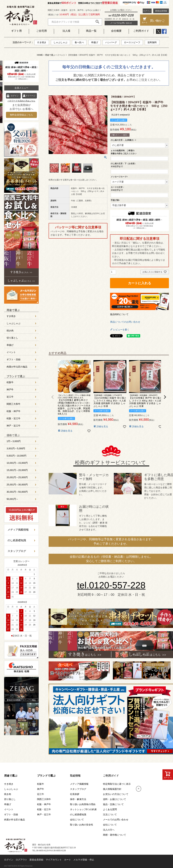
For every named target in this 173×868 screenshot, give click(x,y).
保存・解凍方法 (78, 799)
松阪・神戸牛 (14, 411)
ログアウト (21, 860)
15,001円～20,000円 (17, 470)
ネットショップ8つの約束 (83, 809)
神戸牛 (10, 389)
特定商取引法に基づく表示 (117, 784)
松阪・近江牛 (14, 418)
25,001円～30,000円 (17, 485)
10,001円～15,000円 (17, 463)
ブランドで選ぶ (16, 376)
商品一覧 (91, 31)
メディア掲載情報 (18, 530)
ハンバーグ (111, 42)
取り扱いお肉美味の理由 (83, 804)
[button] (53, 397)
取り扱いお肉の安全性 (82, 825)
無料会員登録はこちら (21, 115)
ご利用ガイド (141, 31)
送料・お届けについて (115, 799)
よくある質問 (110, 809)
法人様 (66, 31)
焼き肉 (10, 331)
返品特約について (119, 314)
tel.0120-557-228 (111, 585)
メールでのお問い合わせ (121, 23)
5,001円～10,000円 (16, 456)
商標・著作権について (115, 835)
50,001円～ (12, 499)
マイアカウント (54, 860)
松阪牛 (10, 382)
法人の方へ (109, 830)
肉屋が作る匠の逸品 (17, 367)
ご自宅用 (42, 31)
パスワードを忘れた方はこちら (21, 101)
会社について (77, 820)
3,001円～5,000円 (16, 448)
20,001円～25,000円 (17, 477)
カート (68, 860)
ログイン (147, 11)
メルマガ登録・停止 (84, 860)
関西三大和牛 (14, 404)
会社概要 (116, 31)
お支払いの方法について (116, 794)
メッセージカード (120, 177)
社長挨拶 (75, 794)
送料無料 (152, 42)
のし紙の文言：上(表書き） (124, 140)
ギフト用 (16, 31)
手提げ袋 (116, 200)
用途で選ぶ (50, 55)
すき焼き (42, 42)
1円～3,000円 (14, 441)
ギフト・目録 (14, 359)
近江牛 (10, 397)
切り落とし (12, 338)
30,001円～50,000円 (17, 492)
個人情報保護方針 (112, 789)
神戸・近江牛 (14, 426)
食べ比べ (79, 42)
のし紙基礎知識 (17, 540)
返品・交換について (113, 804)
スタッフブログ (17, 551)
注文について (110, 814)
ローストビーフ (132, 42)
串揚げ (95, 42)
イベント (61, 55)
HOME (40, 55)
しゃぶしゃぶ (60, 42)
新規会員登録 (161, 11)
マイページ (30, 96)
